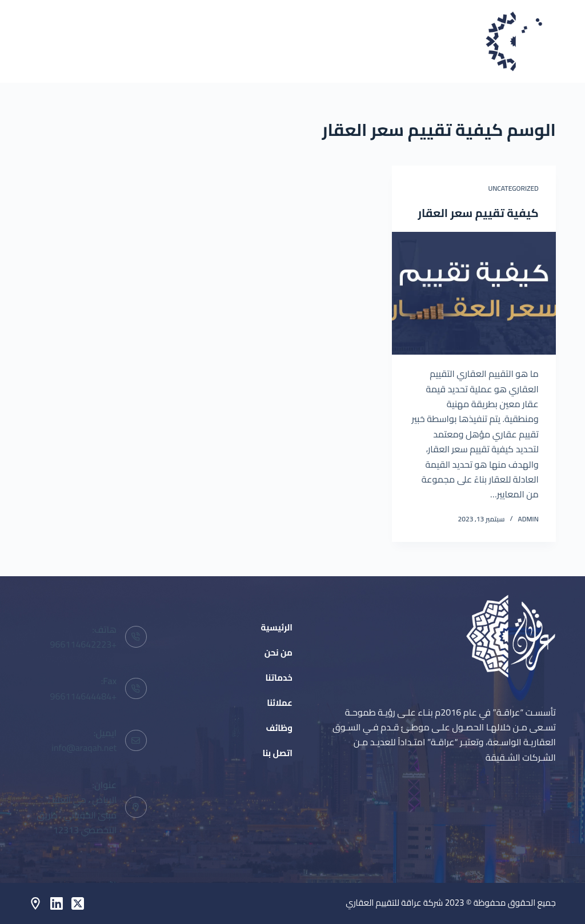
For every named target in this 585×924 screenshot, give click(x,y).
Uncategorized (513, 188)
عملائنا (167, 41)
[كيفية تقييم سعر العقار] (474, 293)
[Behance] (35, 903)
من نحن (289, 41)
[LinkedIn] (57, 903)
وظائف (106, 41)
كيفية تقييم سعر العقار (478, 213)
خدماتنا (227, 41)
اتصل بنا (44, 41)
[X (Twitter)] (78, 903)
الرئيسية (352, 41)
